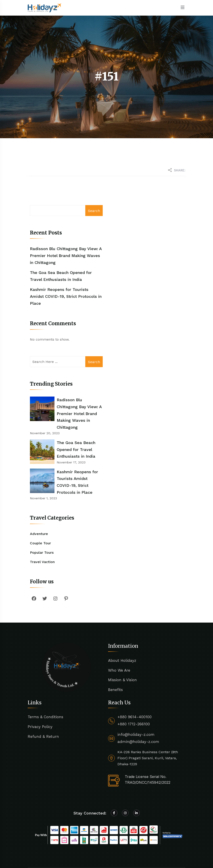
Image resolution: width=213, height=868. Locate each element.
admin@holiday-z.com (138, 714)
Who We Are (119, 643)
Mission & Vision (122, 653)
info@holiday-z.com (136, 707)
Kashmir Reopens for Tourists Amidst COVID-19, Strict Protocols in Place (66, 296)
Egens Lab (80, 853)
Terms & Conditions (45, 690)
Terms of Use (160, 850)
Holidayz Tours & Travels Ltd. (78, 847)
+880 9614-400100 (135, 690)
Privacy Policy (40, 699)
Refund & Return (43, 709)
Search (94, 211)
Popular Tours (42, 525)
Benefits (115, 662)
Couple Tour (40, 516)
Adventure (39, 506)
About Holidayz (122, 633)
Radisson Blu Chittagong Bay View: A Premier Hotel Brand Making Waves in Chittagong (66, 255)
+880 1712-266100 (134, 697)
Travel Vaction (42, 535)
